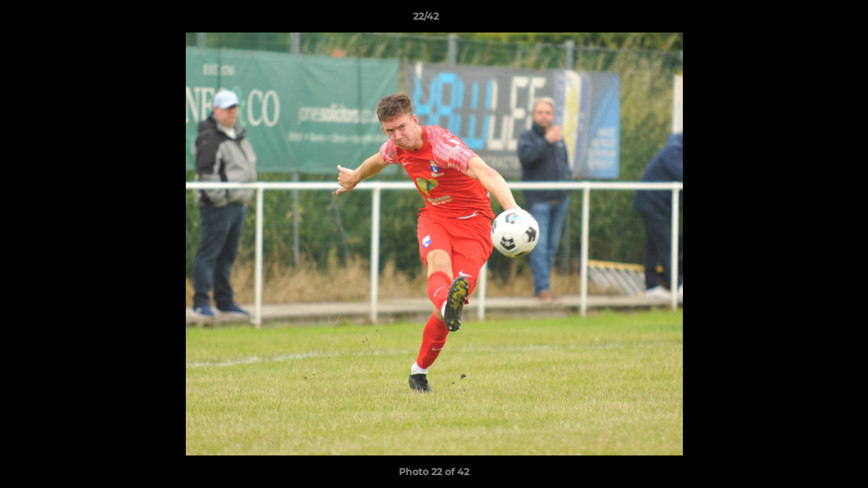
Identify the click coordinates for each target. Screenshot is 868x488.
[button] (811, 20)
